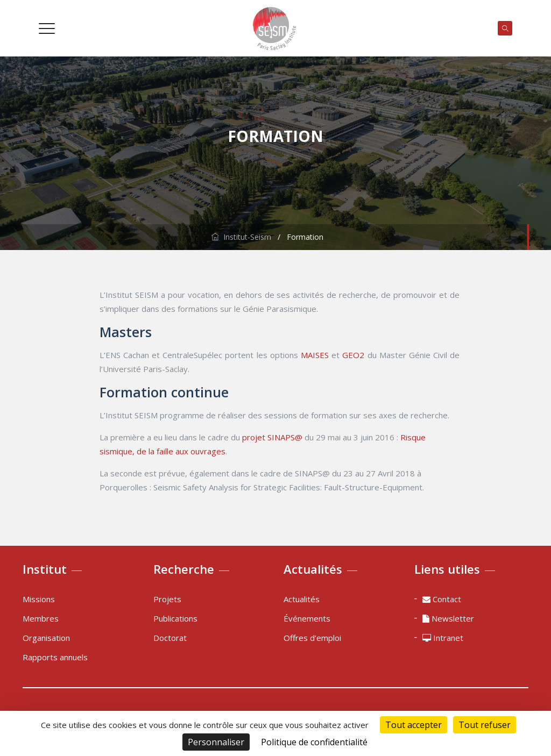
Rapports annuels (55, 657)
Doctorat (170, 638)
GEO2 (353, 355)
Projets (167, 599)
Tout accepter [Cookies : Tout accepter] (414, 725)
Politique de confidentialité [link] (314, 742)
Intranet (443, 638)
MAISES (315, 355)
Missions (39, 599)
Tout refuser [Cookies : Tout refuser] (485, 725)
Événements (307, 618)
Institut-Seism (241, 237)
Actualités (302, 599)
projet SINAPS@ (272, 437)
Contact (442, 599)
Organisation (46, 638)
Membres (41, 618)
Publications (175, 618)
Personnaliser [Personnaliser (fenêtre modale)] (216, 742)
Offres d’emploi (312, 638)
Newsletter (448, 618)
